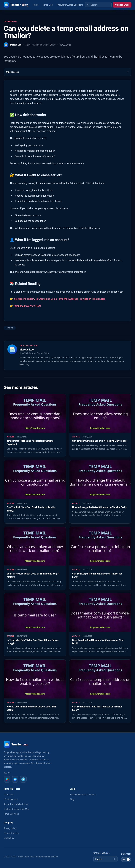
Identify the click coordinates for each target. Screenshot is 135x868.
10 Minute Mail (11, 799)
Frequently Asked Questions (70, 5)
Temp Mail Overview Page (27, 306)
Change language (101, 853)
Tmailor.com (23, 857)
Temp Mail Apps (11, 814)
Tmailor (16, 5)
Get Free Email (122, 5)
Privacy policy (10, 828)
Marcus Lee (16, 45)
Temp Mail (48, 5)
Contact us (9, 838)
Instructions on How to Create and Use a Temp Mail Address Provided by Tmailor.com (59, 299)
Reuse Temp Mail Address (16, 804)
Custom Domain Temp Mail (16, 809)
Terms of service (11, 833)
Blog (72, 799)
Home (36, 5)
